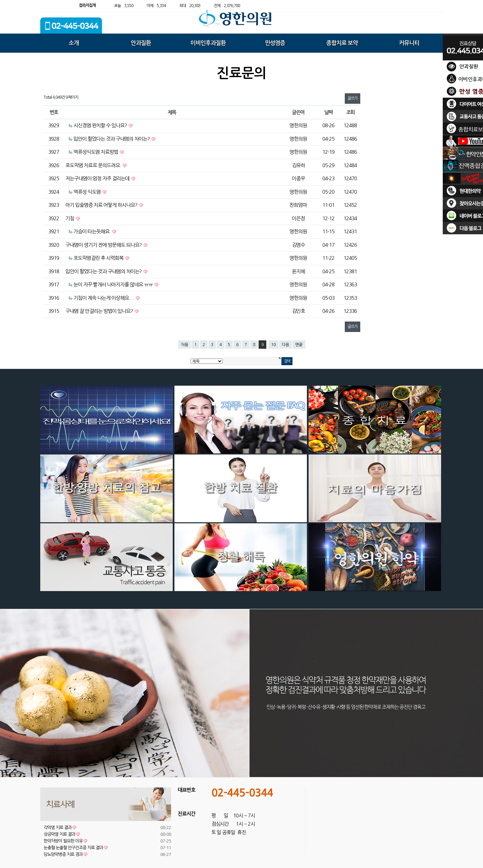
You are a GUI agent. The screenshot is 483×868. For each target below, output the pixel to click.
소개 (74, 43)
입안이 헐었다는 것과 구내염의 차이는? (112, 139)
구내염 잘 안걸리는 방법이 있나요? (100, 311)
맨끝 (299, 345)
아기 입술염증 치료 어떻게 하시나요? (102, 205)
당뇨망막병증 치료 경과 (65, 854)
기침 (70, 218)
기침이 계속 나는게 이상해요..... (104, 298)
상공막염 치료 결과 (62, 834)
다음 (285, 345)
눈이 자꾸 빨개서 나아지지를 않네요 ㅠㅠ (114, 284)
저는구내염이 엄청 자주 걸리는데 (98, 178)
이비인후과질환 (208, 43)
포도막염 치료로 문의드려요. (94, 165)
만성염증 (275, 43)
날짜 (329, 112)
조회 (350, 112)
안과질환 (141, 43)
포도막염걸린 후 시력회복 (99, 258)
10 (273, 345)
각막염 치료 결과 (60, 828)
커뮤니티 (409, 43)
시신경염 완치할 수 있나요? (101, 125)
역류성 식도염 (88, 192)
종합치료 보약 (342, 43)
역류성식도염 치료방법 (96, 152)
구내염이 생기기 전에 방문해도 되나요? (104, 245)
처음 (184, 345)
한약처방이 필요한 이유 (65, 841)
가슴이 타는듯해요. (92, 231)
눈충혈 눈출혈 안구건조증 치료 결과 (76, 848)
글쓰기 (353, 98)
